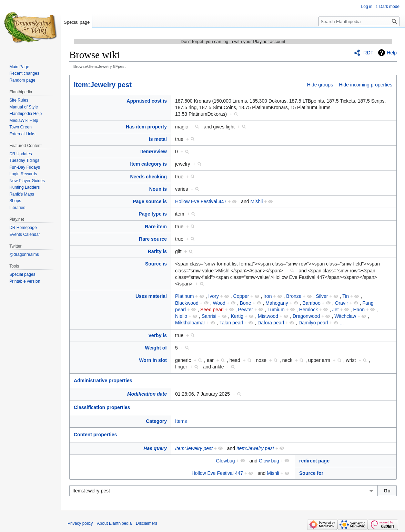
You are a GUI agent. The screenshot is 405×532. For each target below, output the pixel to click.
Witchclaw (345, 316)
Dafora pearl (271, 323)
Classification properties (102, 407)
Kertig (237, 316)
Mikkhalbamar (190, 323)
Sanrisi (209, 316)
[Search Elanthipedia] (359, 21)
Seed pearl (212, 310)
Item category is (148, 164)
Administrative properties (103, 380)
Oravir (342, 303)
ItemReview (154, 152)
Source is (156, 264)
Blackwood (187, 303)
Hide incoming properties (366, 85)
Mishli (257, 201)
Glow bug (269, 461)
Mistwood (268, 316)
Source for (311, 473)
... (342, 323)
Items (181, 421)
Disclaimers (146, 523)
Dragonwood (306, 316)
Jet (336, 310)
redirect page (314, 461)
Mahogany (277, 303)
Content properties (95, 435)
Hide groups (320, 85)
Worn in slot (153, 360)
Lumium (276, 310)
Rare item (156, 227)
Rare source (153, 239)
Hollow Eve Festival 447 (201, 201)
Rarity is (157, 251)
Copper (241, 296)
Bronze (294, 296)
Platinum (184, 296)
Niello (181, 316)
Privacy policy (80, 523)
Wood (219, 303)
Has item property (146, 127)
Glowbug (225, 461)
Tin (346, 296)
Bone (246, 303)
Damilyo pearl (313, 323)
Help (392, 53)
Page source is (150, 201)
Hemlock (308, 310)
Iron (267, 296)
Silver (322, 296)
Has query (155, 448)
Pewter (246, 310)
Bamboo (312, 303)
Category (156, 421)
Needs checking (148, 177)
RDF (369, 53)
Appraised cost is (147, 101)
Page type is (153, 214)
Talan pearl (231, 323)
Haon (359, 310)
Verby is (158, 335)
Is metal (158, 139)
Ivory (213, 296)
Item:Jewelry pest (103, 85)
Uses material (151, 296)
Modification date (147, 394)
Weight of (156, 348)
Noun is (158, 189)
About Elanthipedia (114, 523)
